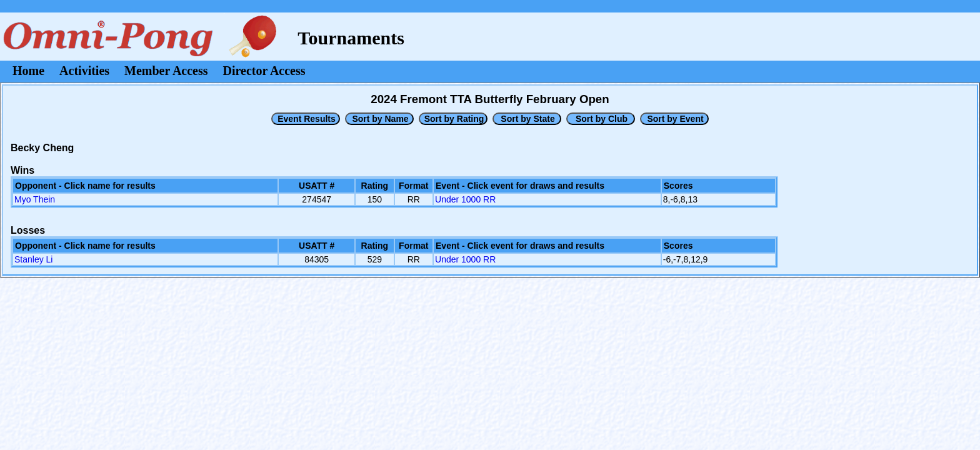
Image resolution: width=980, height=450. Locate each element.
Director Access (264, 71)
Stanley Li (33, 259)
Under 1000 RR (465, 199)
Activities (84, 71)
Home (28, 71)
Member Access (166, 71)
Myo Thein (35, 199)
